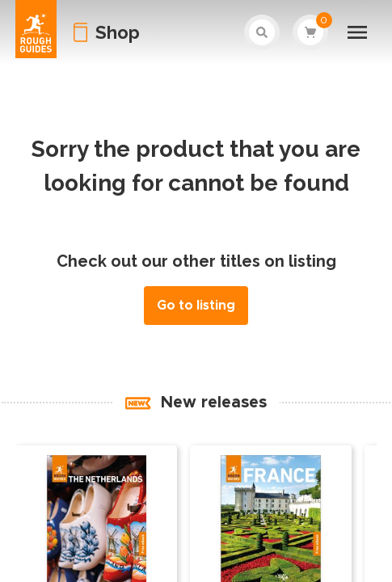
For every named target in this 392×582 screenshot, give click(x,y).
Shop (118, 32)
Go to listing (196, 306)
